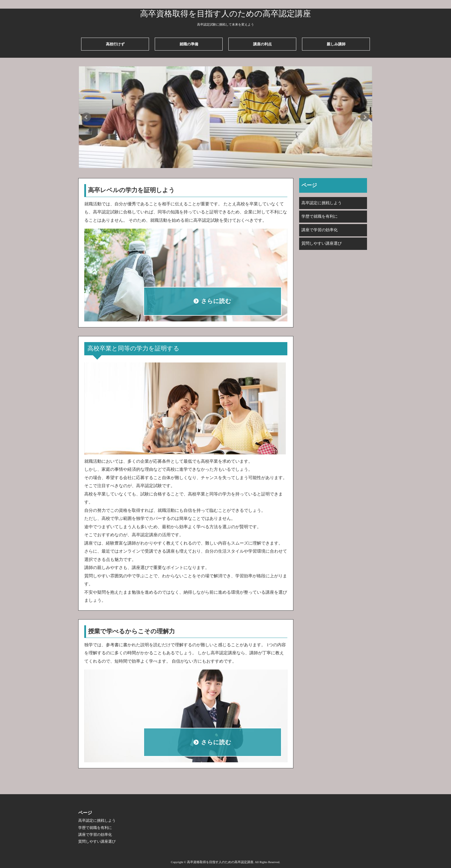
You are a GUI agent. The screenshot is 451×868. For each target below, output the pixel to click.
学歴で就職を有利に (320, 216)
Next (365, 117)
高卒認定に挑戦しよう (322, 203)
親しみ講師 (336, 44)
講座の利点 (262, 44)
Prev (86, 117)
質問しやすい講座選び (322, 243)
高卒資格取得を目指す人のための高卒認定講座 (225, 14)
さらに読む (216, 301)
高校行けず (115, 44)
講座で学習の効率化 (320, 230)
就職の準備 (189, 44)
